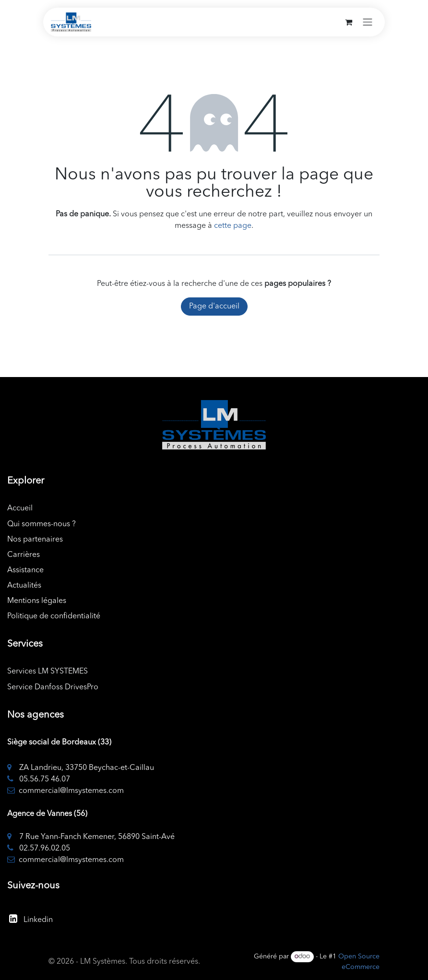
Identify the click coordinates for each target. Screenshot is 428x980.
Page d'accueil (214, 307)
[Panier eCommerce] (348, 22)
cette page (233, 226)
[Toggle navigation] (368, 22)
